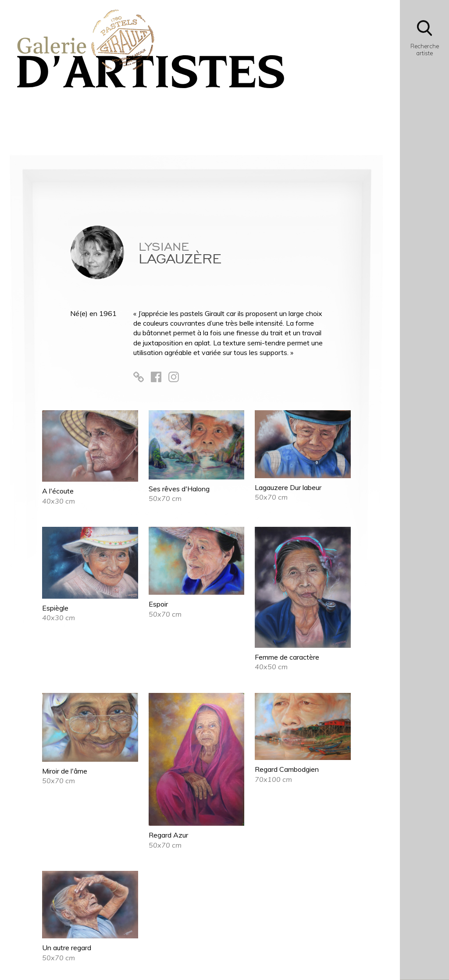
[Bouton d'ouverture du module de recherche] (424, 41)
